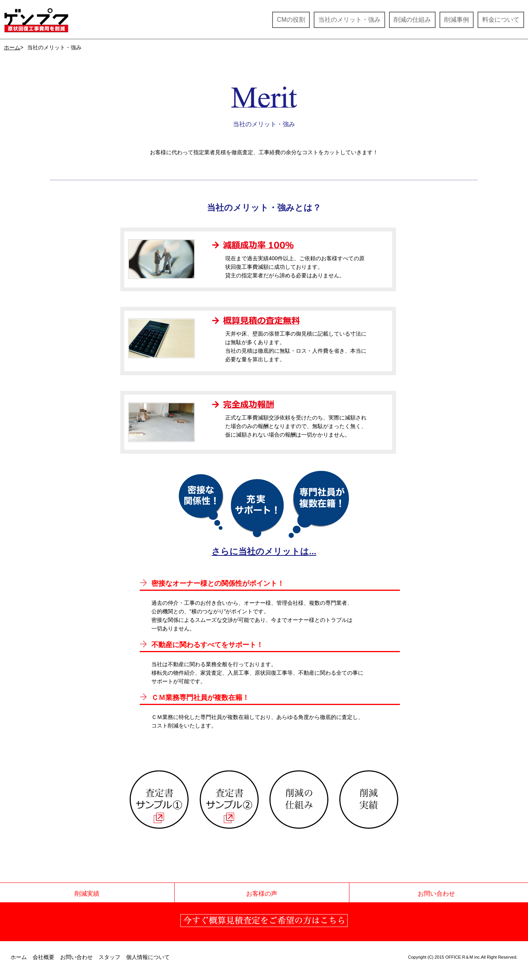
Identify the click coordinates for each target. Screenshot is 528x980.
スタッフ (109, 957)
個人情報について (148, 957)
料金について (501, 20)
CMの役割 (291, 20)
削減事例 (457, 20)
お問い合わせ (436, 894)
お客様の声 (262, 894)
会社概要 (43, 957)
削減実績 (87, 894)
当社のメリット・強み (349, 20)
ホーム (12, 47)
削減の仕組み (412, 20)
